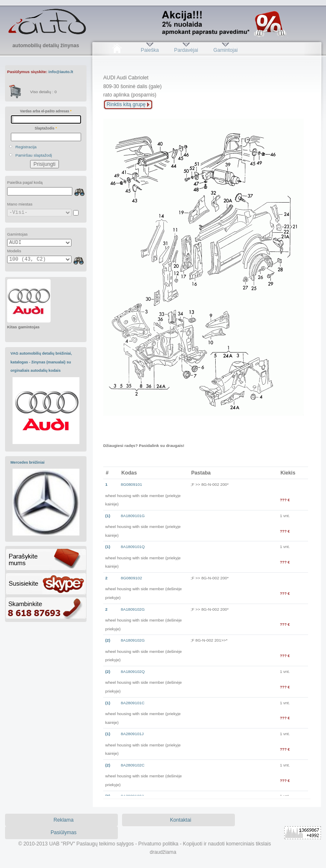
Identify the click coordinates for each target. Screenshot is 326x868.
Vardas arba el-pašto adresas (46, 111)
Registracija (26, 147)
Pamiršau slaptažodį (34, 155)
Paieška (150, 50)
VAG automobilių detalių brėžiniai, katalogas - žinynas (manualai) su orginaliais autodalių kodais (41, 362)
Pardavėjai (186, 50)
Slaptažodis (46, 128)
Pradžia (117, 50)
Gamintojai (225, 50)
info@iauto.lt (61, 72)
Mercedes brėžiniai (28, 462)
